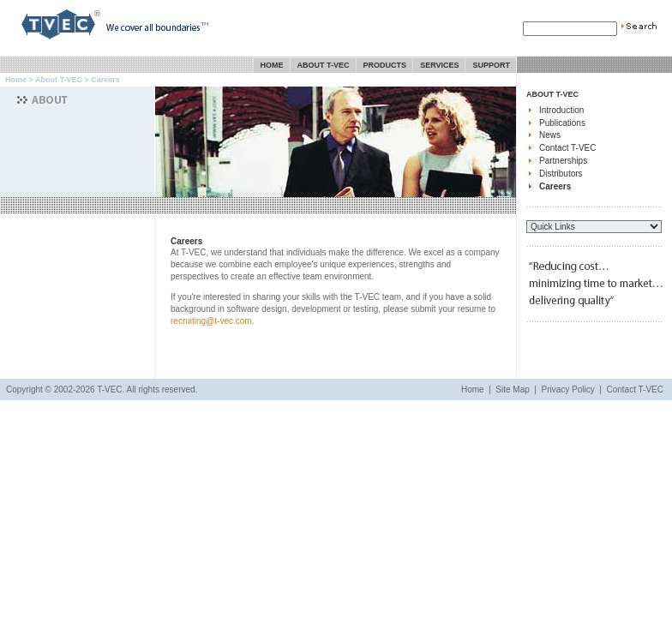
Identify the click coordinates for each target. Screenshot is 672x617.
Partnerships (563, 161)
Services (439, 65)
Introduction (561, 110)
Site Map (512, 389)
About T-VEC (324, 65)
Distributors (561, 174)
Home (272, 65)
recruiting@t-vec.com (211, 321)
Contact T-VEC (568, 148)
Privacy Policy (568, 389)
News (550, 135)
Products (385, 65)
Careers (555, 186)
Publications (562, 123)
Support (491, 65)
